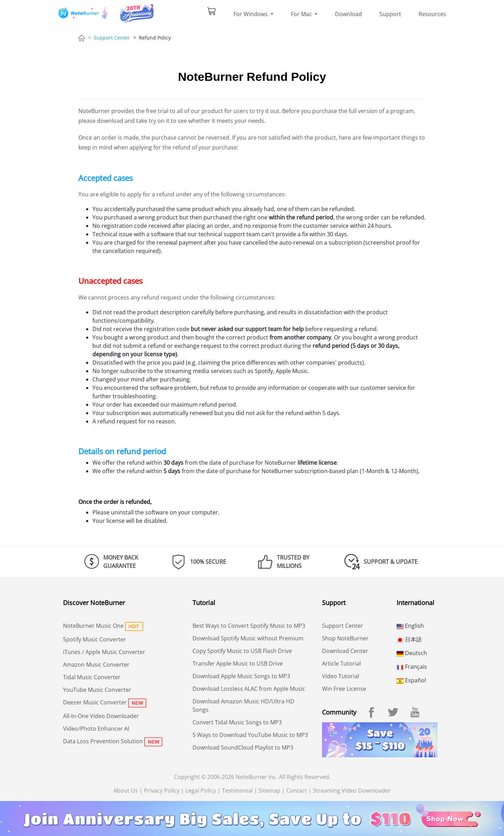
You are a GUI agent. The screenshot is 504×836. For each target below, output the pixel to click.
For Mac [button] (302, 14)
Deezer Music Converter (95, 702)
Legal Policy (201, 791)
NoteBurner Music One (93, 626)
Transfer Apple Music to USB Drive (238, 663)
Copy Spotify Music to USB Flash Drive (242, 651)
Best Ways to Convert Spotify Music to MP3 (249, 626)
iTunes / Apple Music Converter (104, 652)
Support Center (342, 626)
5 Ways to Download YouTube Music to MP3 (250, 735)
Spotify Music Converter (94, 639)
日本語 (409, 639)
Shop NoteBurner (345, 638)
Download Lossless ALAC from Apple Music (249, 689)
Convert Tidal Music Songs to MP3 (237, 722)
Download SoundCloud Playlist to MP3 (243, 747)
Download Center (345, 651)
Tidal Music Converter (92, 677)
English (410, 626)
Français (412, 667)
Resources (432, 14)
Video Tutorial (341, 676)
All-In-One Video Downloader (101, 716)
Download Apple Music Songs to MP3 (241, 676)
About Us (126, 791)
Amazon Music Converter (96, 665)
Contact (297, 791)
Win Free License (344, 689)
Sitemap (269, 791)
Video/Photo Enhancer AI (96, 729)
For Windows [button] (251, 14)
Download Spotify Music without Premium (248, 638)
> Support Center (109, 38)
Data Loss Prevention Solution (103, 741)
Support (390, 14)
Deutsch (412, 653)
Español (411, 680)
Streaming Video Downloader (352, 791)
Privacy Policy (162, 791)
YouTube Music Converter (97, 690)
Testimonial (237, 791)
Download (348, 14)
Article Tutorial (341, 663)
